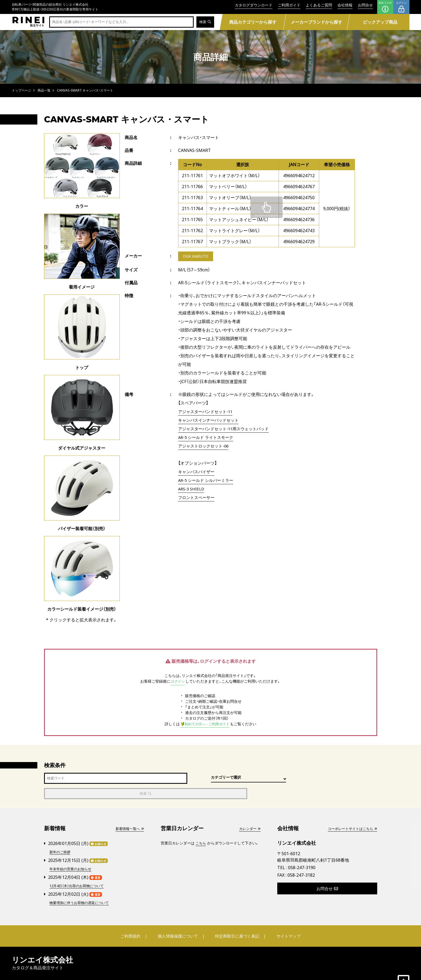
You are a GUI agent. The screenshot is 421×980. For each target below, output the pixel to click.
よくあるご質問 (319, 5)
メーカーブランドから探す (316, 22)
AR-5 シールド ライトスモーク (208, 438)
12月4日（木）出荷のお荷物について (79, 870)
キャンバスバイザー (197, 472)
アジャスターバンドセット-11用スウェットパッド (226, 429)
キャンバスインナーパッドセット (210, 421)
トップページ (21, 90)
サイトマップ (285, 920)
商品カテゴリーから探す (253, 22)
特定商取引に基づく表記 (236, 920)
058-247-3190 (302, 853)
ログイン (401, 7)
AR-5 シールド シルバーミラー (208, 481)
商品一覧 (44, 90)
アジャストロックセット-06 (205, 446)
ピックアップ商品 (380, 22)
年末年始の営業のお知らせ (72, 853)
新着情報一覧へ (129, 813)
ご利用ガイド (289, 5)
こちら (201, 828)
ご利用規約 (134, 920)
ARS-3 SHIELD (192, 489)
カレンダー (249, 813)
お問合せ (365, 5)
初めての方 (385, 7)
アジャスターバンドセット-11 (207, 412)
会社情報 (345, 5)
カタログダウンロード (254, 5)
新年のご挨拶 (61, 837)
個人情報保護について (179, 920)
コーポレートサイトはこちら (351, 813)
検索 (205, 22)
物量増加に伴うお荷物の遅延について (81, 886)
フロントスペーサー (197, 498)
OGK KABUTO (197, 257)
